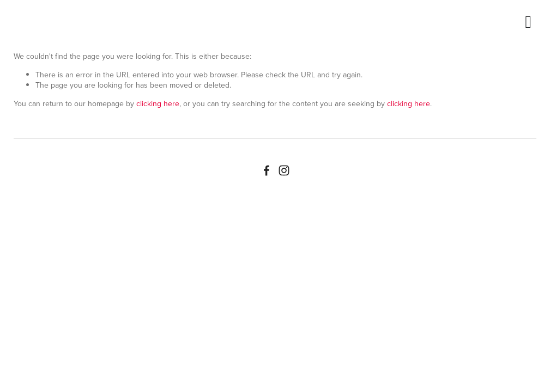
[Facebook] (267, 170)
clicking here (158, 103)
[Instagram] (284, 170)
